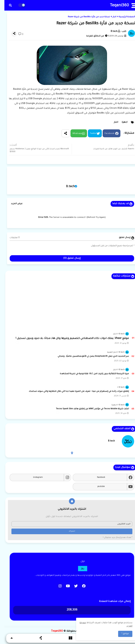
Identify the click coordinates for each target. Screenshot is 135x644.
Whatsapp (73, 134)
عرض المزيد (12, 204)
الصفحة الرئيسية (123, 17)
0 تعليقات (10, 238)
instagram (33, 477)
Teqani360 (115, 6)
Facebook (105, 134)
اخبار (110, 17)
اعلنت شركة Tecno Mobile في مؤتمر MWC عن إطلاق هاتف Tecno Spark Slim (88, 409)
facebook (97, 477)
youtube (97, 487)
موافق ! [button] (121, 634)
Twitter (89, 134)
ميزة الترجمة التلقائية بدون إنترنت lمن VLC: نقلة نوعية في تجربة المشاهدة (90, 374)
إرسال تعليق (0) (67, 258)
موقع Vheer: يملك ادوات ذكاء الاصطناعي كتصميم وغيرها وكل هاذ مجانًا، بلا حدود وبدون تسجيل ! (68, 339)
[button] (6, 5)
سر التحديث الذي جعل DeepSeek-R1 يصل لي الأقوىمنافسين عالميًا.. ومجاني (89, 356)
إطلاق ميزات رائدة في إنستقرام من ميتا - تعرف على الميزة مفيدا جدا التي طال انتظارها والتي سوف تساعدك (74, 392)
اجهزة (120, 122)
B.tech (66, 187)
